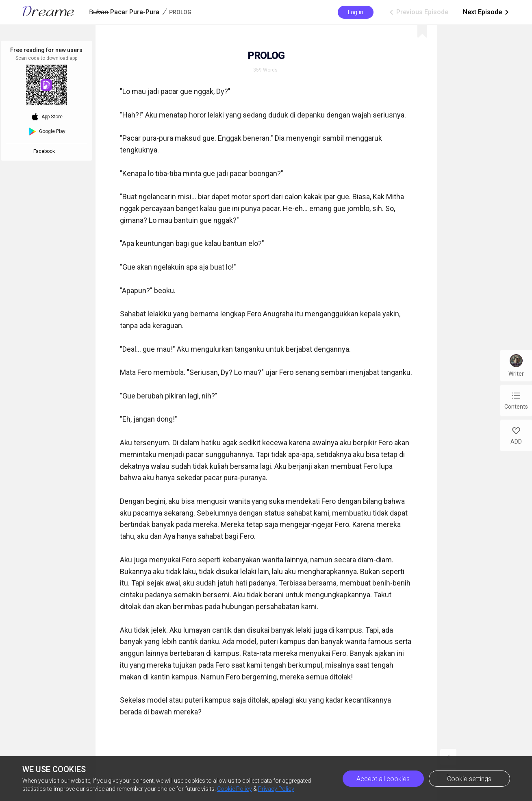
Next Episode (486, 12)
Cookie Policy (235, 789)
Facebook (45, 151)
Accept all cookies (383, 779)
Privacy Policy (276, 789)
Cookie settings (469, 779)
